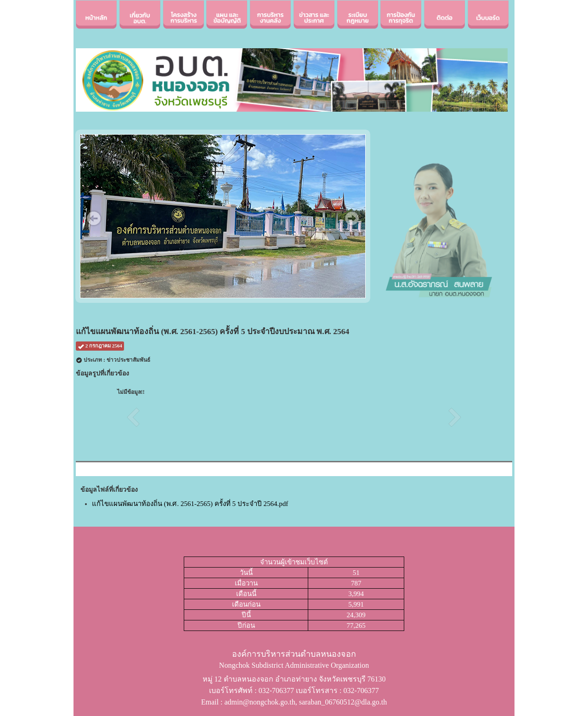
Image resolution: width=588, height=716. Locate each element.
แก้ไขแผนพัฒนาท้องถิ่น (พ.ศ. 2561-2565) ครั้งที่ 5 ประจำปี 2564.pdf (190, 504)
